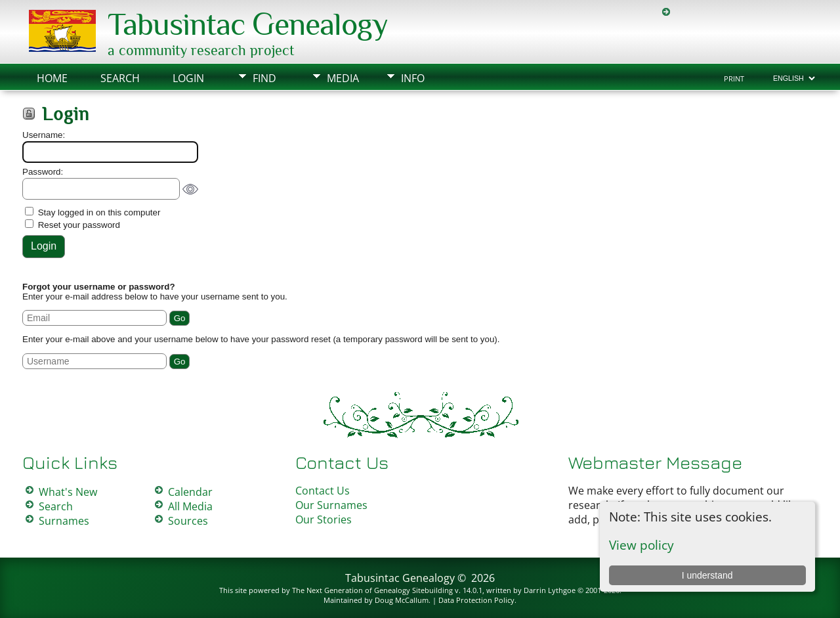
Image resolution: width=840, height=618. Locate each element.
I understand (707, 575)
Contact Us (323, 491)
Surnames (64, 521)
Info (413, 78)
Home (52, 78)
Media (343, 78)
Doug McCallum (402, 600)
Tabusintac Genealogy (248, 24)
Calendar (190, 492)
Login (188, 78)
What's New (68, 492)
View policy (641, 545)
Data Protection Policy (476, 600)
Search (120, 78)
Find (264, 78)
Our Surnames (331, 505)
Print (734, 79)
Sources (188, 521)
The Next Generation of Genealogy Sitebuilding (372, 590)
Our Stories (324, 519)
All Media (190, 506)
